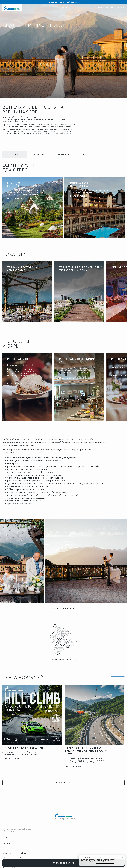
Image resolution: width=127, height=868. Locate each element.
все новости (63, 783)
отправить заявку (63, 863)
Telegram (24, 853)
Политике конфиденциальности (105, 863)
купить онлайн (106, 7)
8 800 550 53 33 (72, 2)
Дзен (22, 857)
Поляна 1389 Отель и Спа (79, 185)
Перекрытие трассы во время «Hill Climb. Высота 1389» (86, 751)
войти (121, 7)
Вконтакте (7, 853)
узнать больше (15, 198)
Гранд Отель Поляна (17, 185)
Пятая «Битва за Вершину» (24, 748)
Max (4, 857)
